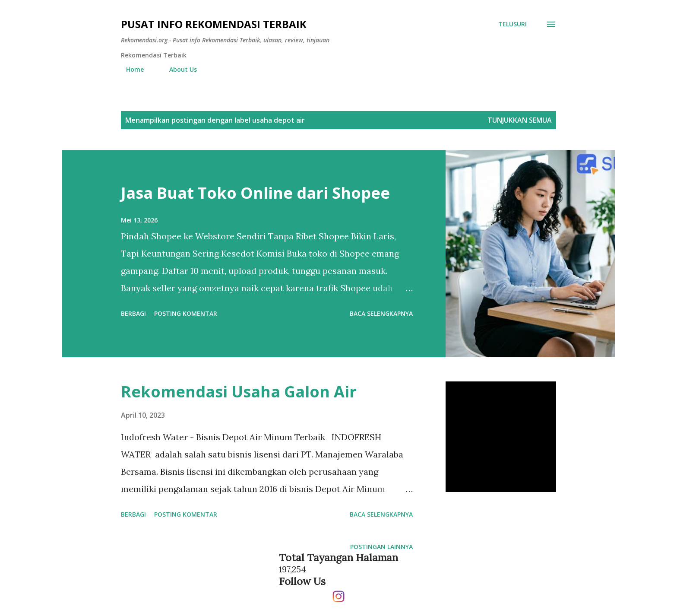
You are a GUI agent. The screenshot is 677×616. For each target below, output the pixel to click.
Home (130, 69)
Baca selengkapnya (381, 313)
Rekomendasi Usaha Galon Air (239, 392)
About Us (178, 69)
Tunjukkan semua (520, 120)
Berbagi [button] (133, 313)
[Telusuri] (512, 24)
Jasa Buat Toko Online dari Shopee (255, 193)
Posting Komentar (186, 313)
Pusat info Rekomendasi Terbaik (214, 24)
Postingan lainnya (381, 547)
